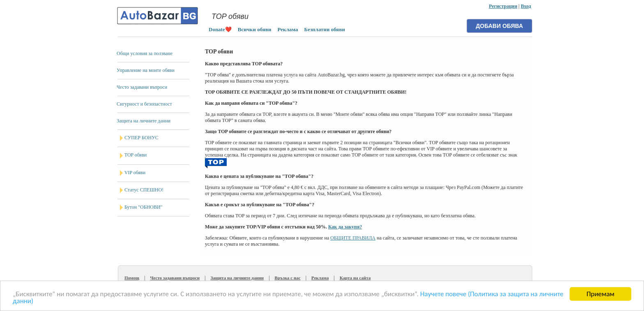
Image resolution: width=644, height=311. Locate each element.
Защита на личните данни (144, 121)
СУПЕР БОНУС (141, 138)
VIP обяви (135, 173)
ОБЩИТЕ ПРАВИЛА (353, 238)
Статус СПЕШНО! (144, 190)
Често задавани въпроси (142, 87)
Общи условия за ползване (145, 53)
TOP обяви (136, 155)
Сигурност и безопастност (144, 104)
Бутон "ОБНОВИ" (143, 207)
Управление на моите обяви (146, 70)
